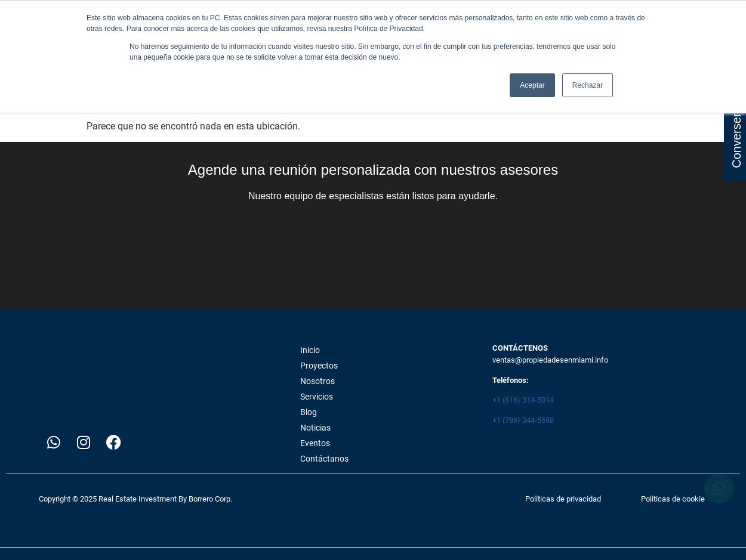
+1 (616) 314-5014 (523, 400)
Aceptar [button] (532, 85)
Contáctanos (324, 459)
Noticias (315, 428)
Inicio (310, 350)
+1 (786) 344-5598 (523, 420)
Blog (309, 412)
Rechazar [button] (588, 85)
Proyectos (319, 366)
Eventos (315, 443)
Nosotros (317, 381)
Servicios (317, 397)
